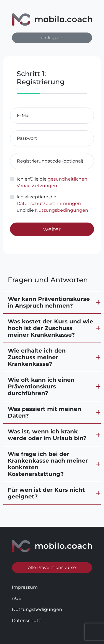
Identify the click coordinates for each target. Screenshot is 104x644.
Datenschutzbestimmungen (49, 204)
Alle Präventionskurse (52, 567)
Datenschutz (26, 621)
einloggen (52, 38)
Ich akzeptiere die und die (52, 204)
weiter (52, 229)
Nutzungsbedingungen (62, 210)
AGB (17, 598)
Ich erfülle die (52, 182)
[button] (52, 302)
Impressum (25, 587)
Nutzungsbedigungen (37, 609)
